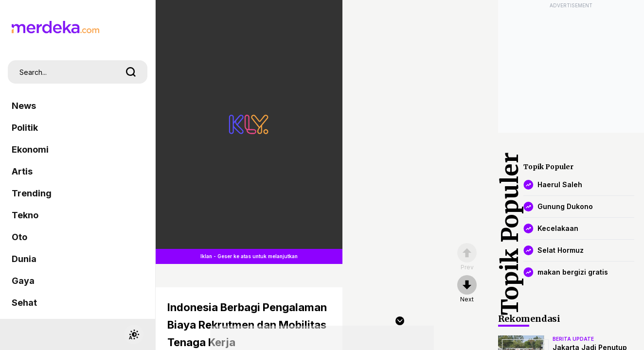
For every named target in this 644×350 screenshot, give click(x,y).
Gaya (23, 281)
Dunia (24, 259)
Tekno (25, 215)
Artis (22, 171)
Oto (19, 237)
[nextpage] (467, 289)
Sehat (24, 303)
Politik (25, 128)
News (24, 106)
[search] (131, 72)
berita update (573, 339)
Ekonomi (30, 149)
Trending (32, 193)
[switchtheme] (134, 334)
